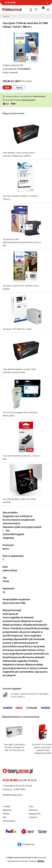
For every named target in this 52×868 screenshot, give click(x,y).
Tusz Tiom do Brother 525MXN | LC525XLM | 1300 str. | (20, 197)
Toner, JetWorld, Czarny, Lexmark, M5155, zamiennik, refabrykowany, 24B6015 (19, 154)
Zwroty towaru (9, 821)
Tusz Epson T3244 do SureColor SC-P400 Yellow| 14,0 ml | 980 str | (30, 695)
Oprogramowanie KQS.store (18, 861)
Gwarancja (33, 810)
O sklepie (6, 806)
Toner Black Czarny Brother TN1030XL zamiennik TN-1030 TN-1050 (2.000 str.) (14, 747)
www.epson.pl (10, 614)
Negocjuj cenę (35, 814)
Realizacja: (37, 861)
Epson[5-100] (18, 65)
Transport (33, 817)
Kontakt (6, 814)
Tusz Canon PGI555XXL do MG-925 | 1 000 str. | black (22, 457)
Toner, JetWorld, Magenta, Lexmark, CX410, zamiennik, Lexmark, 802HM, (20, 371)
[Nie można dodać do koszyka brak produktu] (7, 87)
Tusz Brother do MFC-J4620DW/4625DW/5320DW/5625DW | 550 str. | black (22, 242)
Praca (31, 806)
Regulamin (7, 810)
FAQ (4, 817)
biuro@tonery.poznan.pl (12, 795)
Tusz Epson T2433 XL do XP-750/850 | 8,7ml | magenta (21, 287)
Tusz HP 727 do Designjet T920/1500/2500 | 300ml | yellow (20, 414)
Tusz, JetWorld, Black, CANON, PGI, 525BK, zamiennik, (19, 501)
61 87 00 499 (10, 3)
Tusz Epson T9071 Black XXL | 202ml (17, 329)
